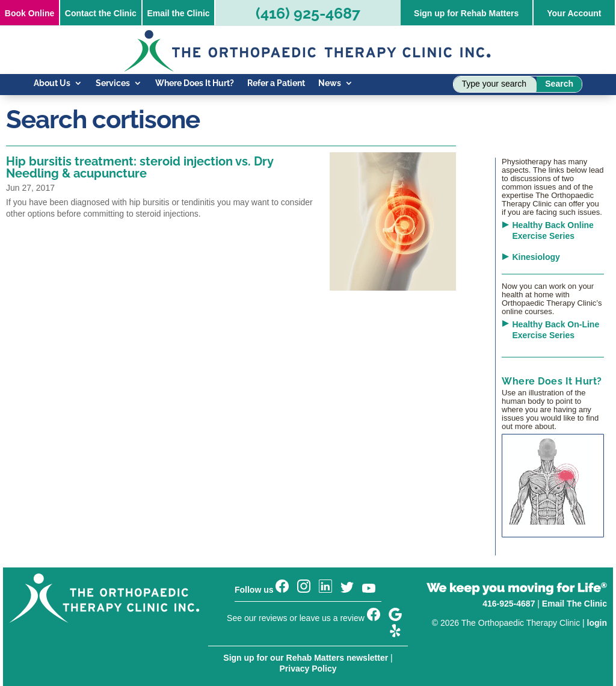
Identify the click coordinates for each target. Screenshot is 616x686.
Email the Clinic (178, 13)
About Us (52, 83)
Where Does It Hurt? (195, 83)
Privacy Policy (308, 669)
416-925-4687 (509, 604)
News (330, 83)
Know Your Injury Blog (77, 110)
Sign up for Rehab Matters (466, 13)
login (597, 623)
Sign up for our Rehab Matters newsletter (306, 658)
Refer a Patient (276, 83)
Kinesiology (536, 257)
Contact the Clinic (101, 13)
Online (29, 13)
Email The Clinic (574, 604)
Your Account (574, 13)
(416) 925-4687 (308, 13)
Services (113, 83)
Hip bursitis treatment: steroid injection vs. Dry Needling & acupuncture (140, 167)
